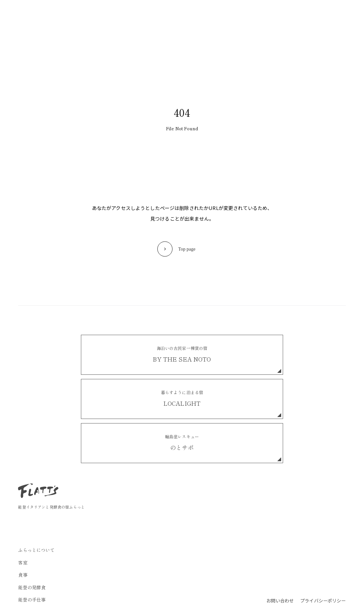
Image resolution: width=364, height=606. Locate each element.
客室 (113, 13)
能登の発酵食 (157, 13)
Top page (187, 249)
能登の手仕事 (193, 13)
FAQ (247, 13)
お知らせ (225, 13)
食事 (130, 13)
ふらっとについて (81, 13)
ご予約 (319, 13)
